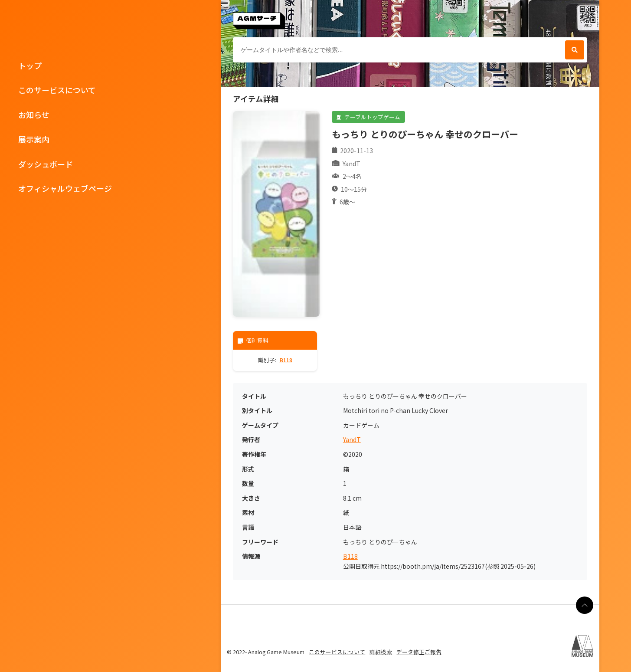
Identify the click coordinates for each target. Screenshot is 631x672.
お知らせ (34, 115)
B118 (286, 360)
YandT (352, 440)
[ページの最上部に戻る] (585, 605)
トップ (30, 66)
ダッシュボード (46, 164)
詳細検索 (381, 652)
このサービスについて (57, 90)
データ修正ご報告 (419, 652)
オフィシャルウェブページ (65, 188)
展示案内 (34, 139)
